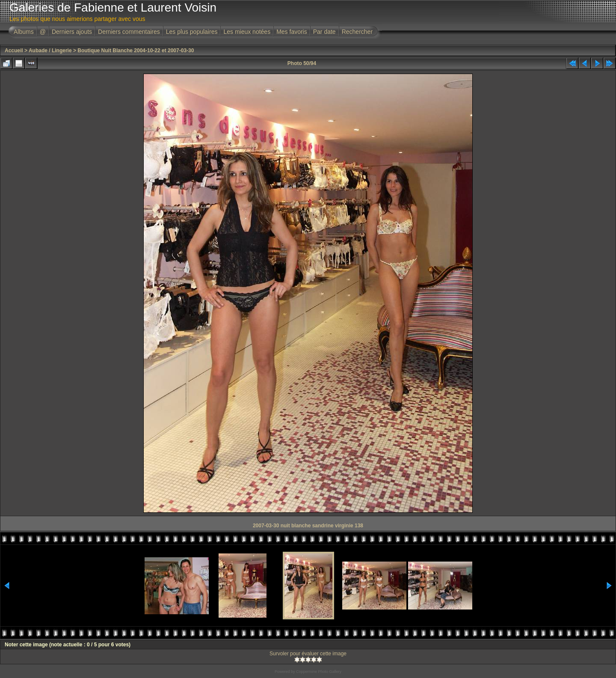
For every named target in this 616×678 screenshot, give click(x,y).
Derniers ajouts (72, 32)
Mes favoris (292, 32)
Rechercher (357, 32)
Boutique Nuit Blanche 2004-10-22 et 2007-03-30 (136, 51)
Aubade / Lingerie (50, 51)
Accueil (14, 51)
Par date (324, 32)
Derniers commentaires (129, 32)
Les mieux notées (247, 32)
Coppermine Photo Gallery (319, 672)
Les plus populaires (192, 32)
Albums (24, 32)
